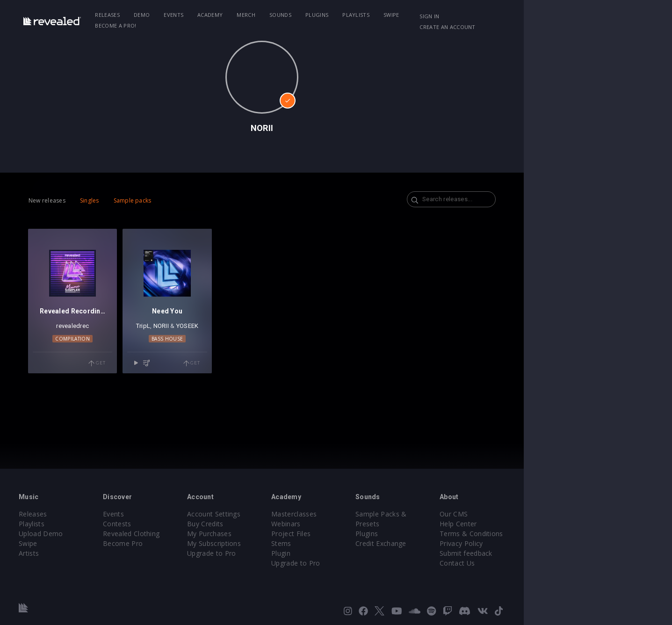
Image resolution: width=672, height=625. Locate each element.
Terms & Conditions (574, 534)
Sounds (316, 15)
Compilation (106, 359)
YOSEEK (241, 346)
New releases (70, 200)
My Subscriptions (274, 543)
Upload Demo (73, 534)
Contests (163, 524)
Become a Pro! (470, 15)
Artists (61, 553)
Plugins (353, 15)
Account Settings (274, 514)
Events (210, 15)
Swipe (427, 15)
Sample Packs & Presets (482, 514)
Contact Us (560, 563)
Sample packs (155, 200)
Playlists (392, 15)
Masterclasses (368, 514)
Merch (282, 15)
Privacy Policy (564, 543)
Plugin (355, 553)
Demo (178, 15)
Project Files (365, 534)
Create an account (589, 16)
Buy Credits (266, 524)
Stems (356, 543)
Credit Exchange (469, 534)
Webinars (360, 524)
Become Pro (169, 543)
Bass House (220, 359)
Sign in (537, 16)
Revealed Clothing (177, 534)
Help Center (561, 524)
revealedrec (106, 346)
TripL (196, 346)
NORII (214, 346)
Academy (246, 15)
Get (140, 384)
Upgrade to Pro (272, 553)
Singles (112, 200)
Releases (144, 15)
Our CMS (556, 514)
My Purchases (270, 534)
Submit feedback (568, 553)
